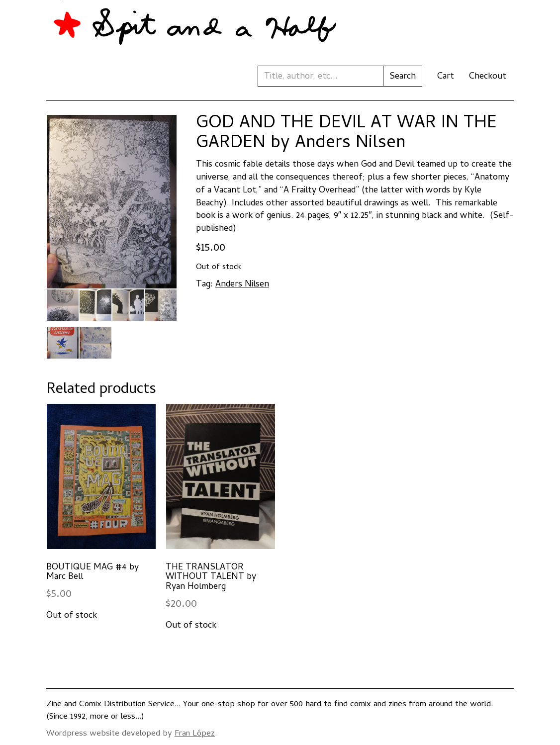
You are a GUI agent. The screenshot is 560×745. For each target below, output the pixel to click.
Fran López (195, 734)
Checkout (488, 77)
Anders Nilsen (242, 285)
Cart (446, 77)
